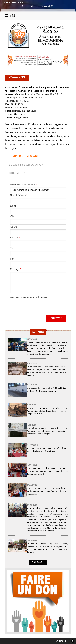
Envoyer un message (24, 156)
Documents (17, 173)
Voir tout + (38, 562)
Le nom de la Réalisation (23, 185)
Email (14, 206)
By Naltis (61, 641)
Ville (12, 216)
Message (15, 269)
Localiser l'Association (26, 165)
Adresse (15, 238)
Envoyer (56, 319)
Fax (12, 259)
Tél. (13, 248)
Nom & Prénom (19, 195)
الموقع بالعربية (47, 6)
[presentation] (35, 309)
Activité (14, 227)
